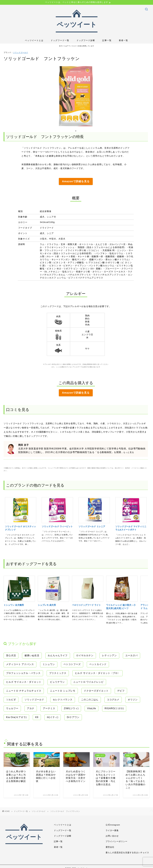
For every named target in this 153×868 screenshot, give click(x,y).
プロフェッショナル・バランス (23, 673)
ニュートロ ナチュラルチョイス (24, 691)
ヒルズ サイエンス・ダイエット (24, 682)
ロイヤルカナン (85, 655)
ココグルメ (113, 700)
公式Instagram (113, 825)
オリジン (133, 700)
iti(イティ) (53, 717)
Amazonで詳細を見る (76, 181)
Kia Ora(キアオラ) (16, 717)
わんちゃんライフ (58, 655)
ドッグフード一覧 (60, 40)
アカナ (31, 708)
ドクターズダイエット (96, 691)
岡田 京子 (23, 445)
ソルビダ (11, 700)
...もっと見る (128, 452)
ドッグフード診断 (86, 40)
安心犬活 (11, 655)
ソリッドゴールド (21, 53)
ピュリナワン (57, 682)
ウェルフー (12, 708)
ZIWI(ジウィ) (71, 708)
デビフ (121, 691)
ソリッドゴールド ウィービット (57, 526)
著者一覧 (123, 40)
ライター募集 (112, 830)
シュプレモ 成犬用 (47, 605)
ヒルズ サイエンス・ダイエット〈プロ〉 (97, 673)
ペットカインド (98, 664)
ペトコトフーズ (72, 664)
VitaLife (91, 708)
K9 (37, 717)
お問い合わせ (112, 836)
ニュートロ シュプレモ (63, 691)
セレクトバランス (63, 700)
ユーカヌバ (131, 655)
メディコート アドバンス (20, 664)
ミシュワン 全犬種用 (14, 605)
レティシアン (109, 655)
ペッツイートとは (34, 40)
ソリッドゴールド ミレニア (92, 526)
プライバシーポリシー (116, 841)
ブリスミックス (58, 673)
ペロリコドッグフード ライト (86, 605)
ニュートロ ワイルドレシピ (88, 682)
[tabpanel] (76, 96)
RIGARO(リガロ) (114, 708)
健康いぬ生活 (32, 655)
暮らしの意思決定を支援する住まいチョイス (127, 853)
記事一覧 (107, 40)
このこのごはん (90, 700)
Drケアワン (73, 717)
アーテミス (49, 708)
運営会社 (110, 847)
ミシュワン (49, 664)
